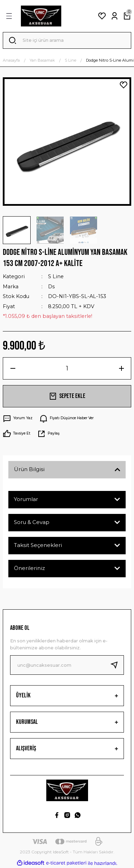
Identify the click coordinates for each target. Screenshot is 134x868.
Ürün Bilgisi (29, 469)
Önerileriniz (29, 568)
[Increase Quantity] (121, 368)
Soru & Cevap (32, 522)
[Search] (67, 40)
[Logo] (41, 16)
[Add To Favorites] (124, 85)
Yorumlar (26, 499)
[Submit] (117, 665)
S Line (56, 276)
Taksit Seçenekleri (38, 545)
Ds (51, 287)
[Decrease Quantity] (13, 368)
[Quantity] (67, 368)
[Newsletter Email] (67, 665)
